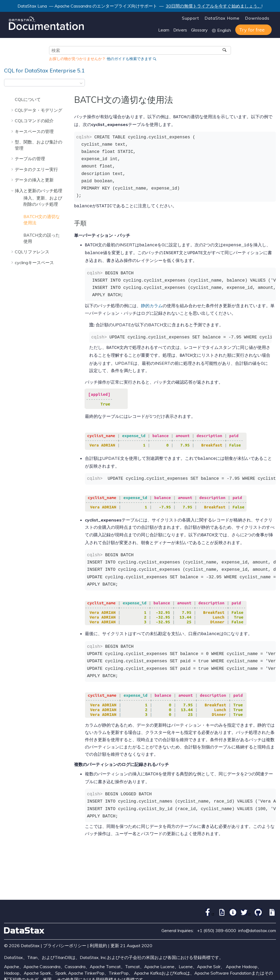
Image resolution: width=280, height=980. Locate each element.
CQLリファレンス (32, 252)
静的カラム (152, 303)
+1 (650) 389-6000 (217, 925)
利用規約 (98, 940)
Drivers (180, 30)
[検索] (225, 50)
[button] (13, 99)
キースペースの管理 (34, 131)
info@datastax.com (257, 925)
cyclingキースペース (34, 262)
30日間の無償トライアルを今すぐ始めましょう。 (214, 6)
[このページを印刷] (272, 84)
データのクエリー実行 (36, 169)
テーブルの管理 (30, 159)
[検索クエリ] (140, 50)
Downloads (257, 18)
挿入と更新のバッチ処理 (39, 191)
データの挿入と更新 (34, 180)
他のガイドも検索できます (129, 59)
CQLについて (28, 99)
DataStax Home (222, 18)
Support (191, 18)
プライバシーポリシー (65, 940)
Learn (164, 30)
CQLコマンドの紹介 (34, 121)
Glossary (199, 30)
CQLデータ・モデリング (39, 110)
